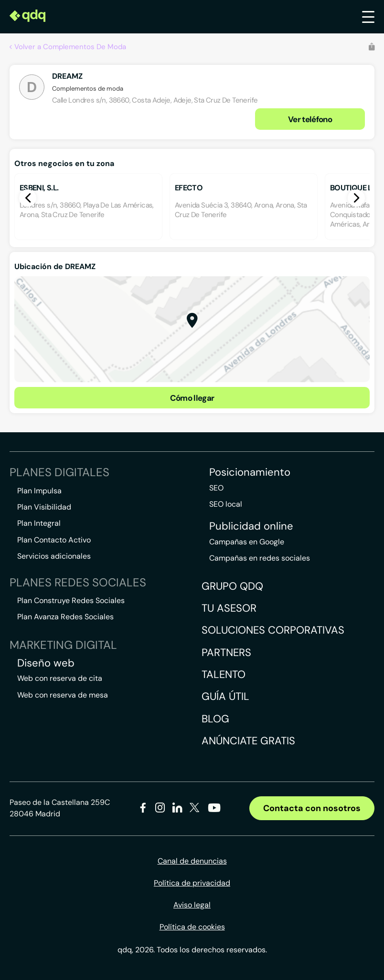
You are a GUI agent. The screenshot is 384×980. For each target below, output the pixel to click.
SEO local (226, 504)
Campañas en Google (247, 542)
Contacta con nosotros (312, 808)
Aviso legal (192, 905)
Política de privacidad (192, 883)
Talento (224, 674)
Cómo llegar (192, 398)
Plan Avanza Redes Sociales (65, 617)
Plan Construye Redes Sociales (71, 600)
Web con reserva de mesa (63, 695)
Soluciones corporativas (273, 630)
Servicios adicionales (54, 556)
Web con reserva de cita (60, 678)
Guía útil (225, 696)
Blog (215, 719)
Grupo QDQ (232, 586)
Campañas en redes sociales (260, 558)
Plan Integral (39, 523)
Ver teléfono (310, 119)
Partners (226, 652)
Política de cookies (192, 927)
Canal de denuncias (192, 861)
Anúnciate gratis (248, 741)
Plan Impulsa (39, 491)
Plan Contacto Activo (54, 540)
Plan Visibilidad (44, 507)
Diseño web (46, 663)
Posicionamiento (250, 472)
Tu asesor (229, 608)
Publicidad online (251, 526)
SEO (216, 488)
